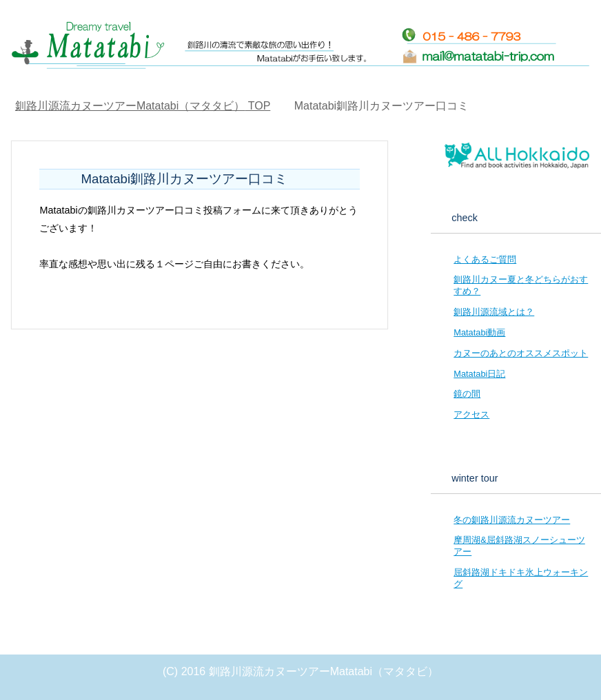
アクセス (471, 414)
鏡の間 (467, 394)
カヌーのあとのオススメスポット (521, 353)
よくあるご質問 (485, 259)
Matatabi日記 (479, 374)
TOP (143, 106)
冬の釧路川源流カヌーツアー (512, 520)
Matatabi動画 (479, 332)
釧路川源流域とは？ (494, 312)
